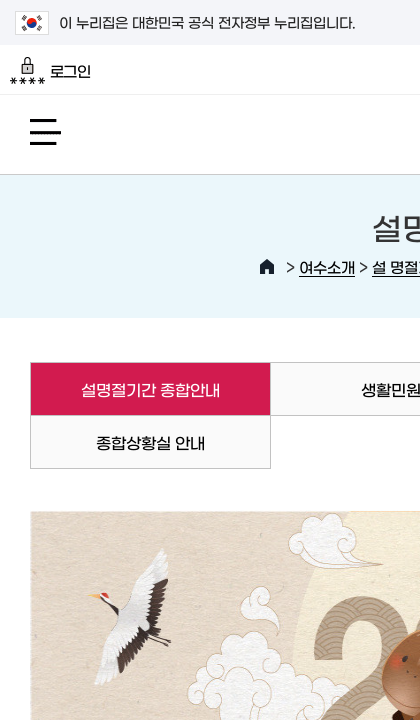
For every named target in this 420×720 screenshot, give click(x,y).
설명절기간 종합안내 (125, 389)
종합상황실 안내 (150, 442)
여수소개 (327, 266)
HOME (267, 267)
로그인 (50, 71)
